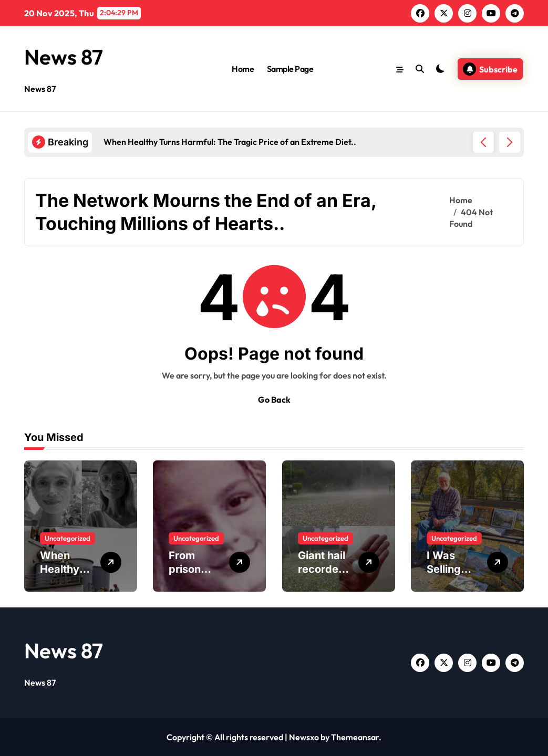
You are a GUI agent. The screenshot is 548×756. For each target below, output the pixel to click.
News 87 (64, 57)
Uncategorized (68, 538)
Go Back (274, 400)
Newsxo (304, 737)
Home (243, 69)
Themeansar (355, 737)
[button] (510, 142)
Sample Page (290, 69)
